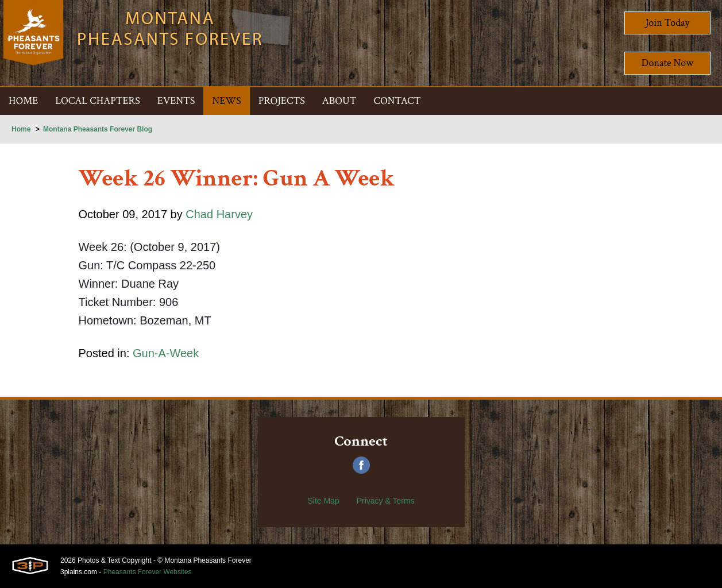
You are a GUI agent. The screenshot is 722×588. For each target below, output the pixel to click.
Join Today (668, 23)
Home (21, 129)
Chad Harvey (219, 214)
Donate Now (667, 63)
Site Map (323, 501)
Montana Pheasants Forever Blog (98, 129)
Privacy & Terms (386, 501)
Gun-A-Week (166, 353)
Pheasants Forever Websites (148, 572)
